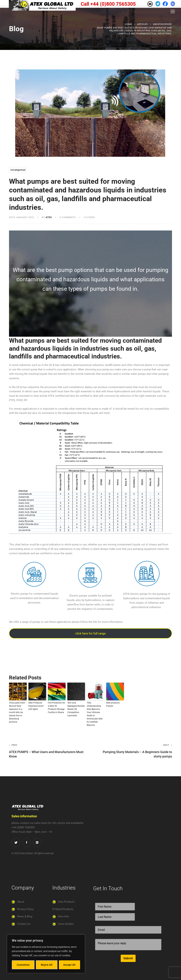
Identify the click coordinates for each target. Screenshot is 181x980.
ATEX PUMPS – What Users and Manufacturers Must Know (46, 751)
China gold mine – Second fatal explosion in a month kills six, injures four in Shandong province (18, 712)
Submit (128, 958)
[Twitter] (16, 842)
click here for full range (90, 633)
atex (49, 217)
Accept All (69, 965)
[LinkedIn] (37, 842)
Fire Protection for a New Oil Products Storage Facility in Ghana (56, 708)
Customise (23, 965)
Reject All (47, 965)
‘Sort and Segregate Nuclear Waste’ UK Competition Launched (76, 709)
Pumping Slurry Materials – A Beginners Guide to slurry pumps (135, 751)
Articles (142, 24)
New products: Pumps (113, 704)
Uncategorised (162, 24)
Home (129, 24)
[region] (46, 954)
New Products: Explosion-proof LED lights (36, 706)
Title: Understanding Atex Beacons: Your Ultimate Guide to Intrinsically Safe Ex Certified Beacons (95, 714)
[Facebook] (27, 842)
